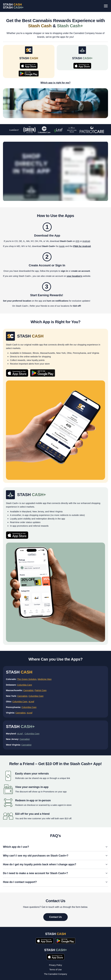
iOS (77, 241)
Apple (62, 246)
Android (86, 241)
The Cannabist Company (56, 974)
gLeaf (31, 701)
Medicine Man (45, 679)
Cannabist (28, 690)
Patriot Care (41, 690)
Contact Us (55, 917)
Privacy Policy (55, 965)
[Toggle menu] (106, 6)
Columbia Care (25, 685)
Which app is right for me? (55, 83)
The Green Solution (27, 679)
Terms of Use (55, 970)
